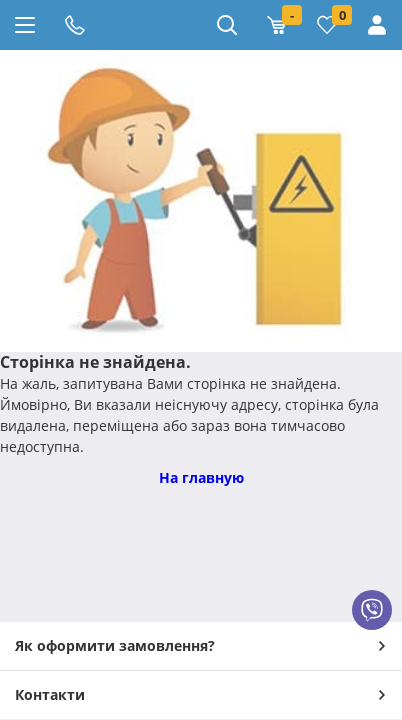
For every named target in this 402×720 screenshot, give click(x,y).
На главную (201, 477)
